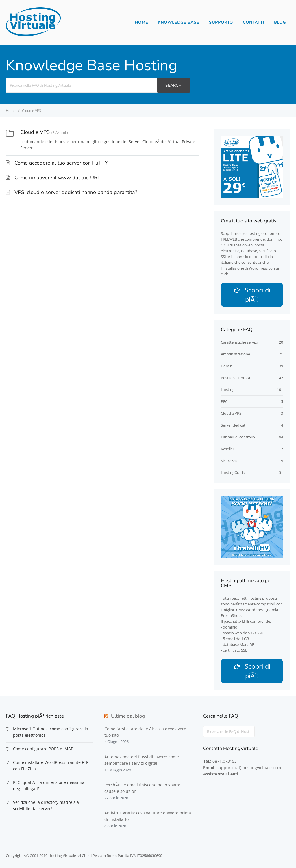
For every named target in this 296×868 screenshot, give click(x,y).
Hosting (228, 390)
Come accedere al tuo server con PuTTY (61, 163)
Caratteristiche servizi (239, 342)
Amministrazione (235, 354)
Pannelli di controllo (238, 437)
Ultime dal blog (128, 716)
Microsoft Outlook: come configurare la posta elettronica (51, 732)
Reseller (227, 449)
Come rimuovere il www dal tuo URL (57, 178)
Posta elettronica (235, 378)
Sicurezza (229, 461)
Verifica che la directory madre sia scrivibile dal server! (46, 805)
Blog (280, 22)
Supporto (221, 22)
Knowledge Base (178, 22)
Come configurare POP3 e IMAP (43, 749)
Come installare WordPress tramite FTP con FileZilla (51, 765)
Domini (227, 366)
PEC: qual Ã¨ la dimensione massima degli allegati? (49, 785)
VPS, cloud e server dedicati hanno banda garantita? (76, 192)
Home (141, 22)
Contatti (254, 22)
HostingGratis (233, 473)
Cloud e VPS (231, 413)
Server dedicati (234, 425)
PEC (224, 401)
